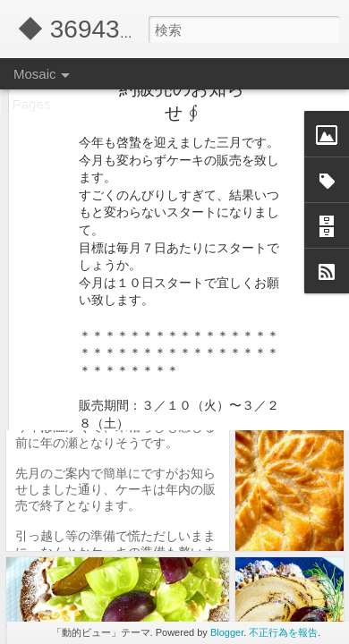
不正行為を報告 (283, 632)
